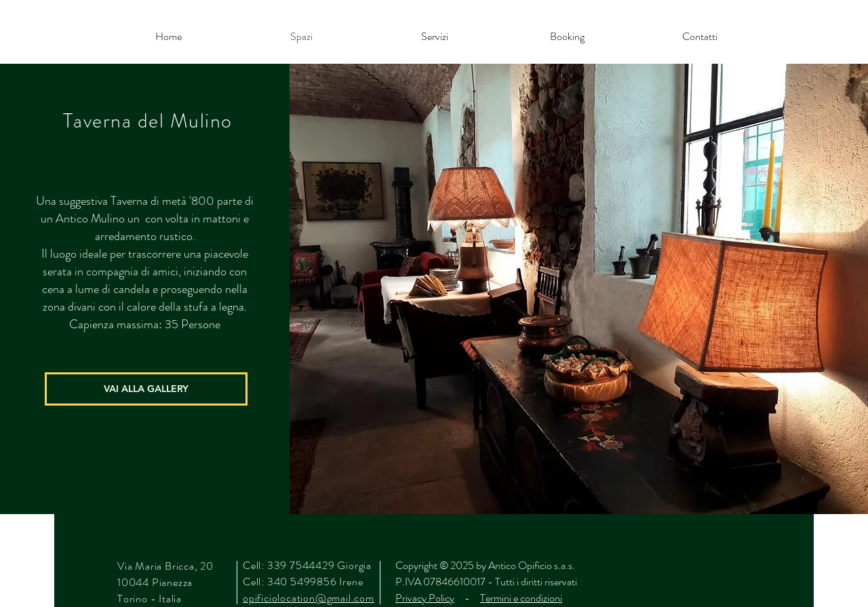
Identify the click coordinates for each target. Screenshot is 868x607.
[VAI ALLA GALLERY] (146, 389)
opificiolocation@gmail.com (309, 598)
